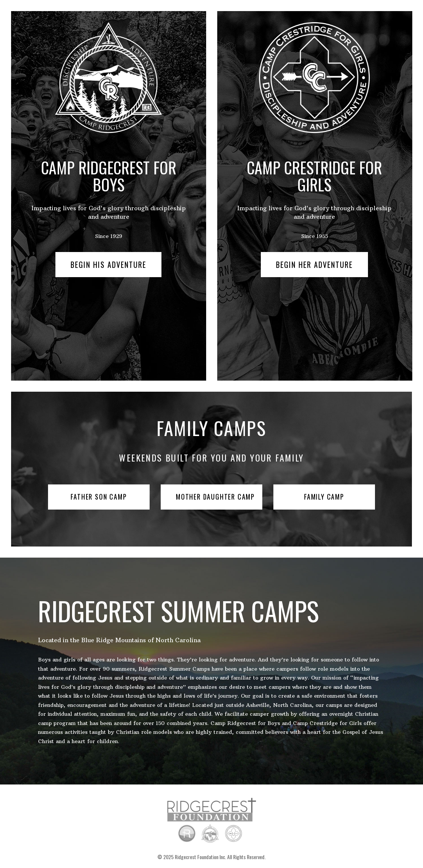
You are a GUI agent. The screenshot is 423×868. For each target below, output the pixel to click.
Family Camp (324, 497)
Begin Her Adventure (314, 265)
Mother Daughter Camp (215, 497)
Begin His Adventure (108, 265)
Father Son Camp (99, 497)
